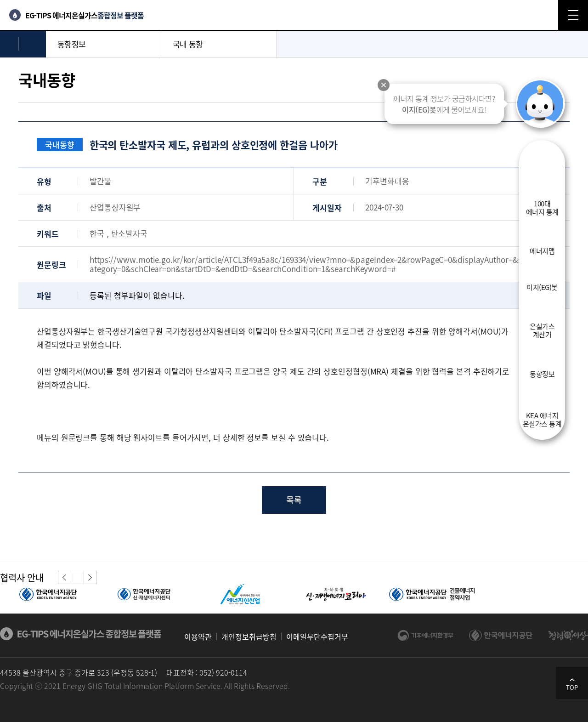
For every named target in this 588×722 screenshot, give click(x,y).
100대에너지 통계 (542, 207)
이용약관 (198, 637)
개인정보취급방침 (249, 637)
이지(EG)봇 (542, 287)
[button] (65, 577)
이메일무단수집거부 (317, 637)
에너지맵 (542, 250)
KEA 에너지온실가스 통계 (542, 419)
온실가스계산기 (542, 330)
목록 (294, 500)
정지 (77, 577)
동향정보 (542, 374)
